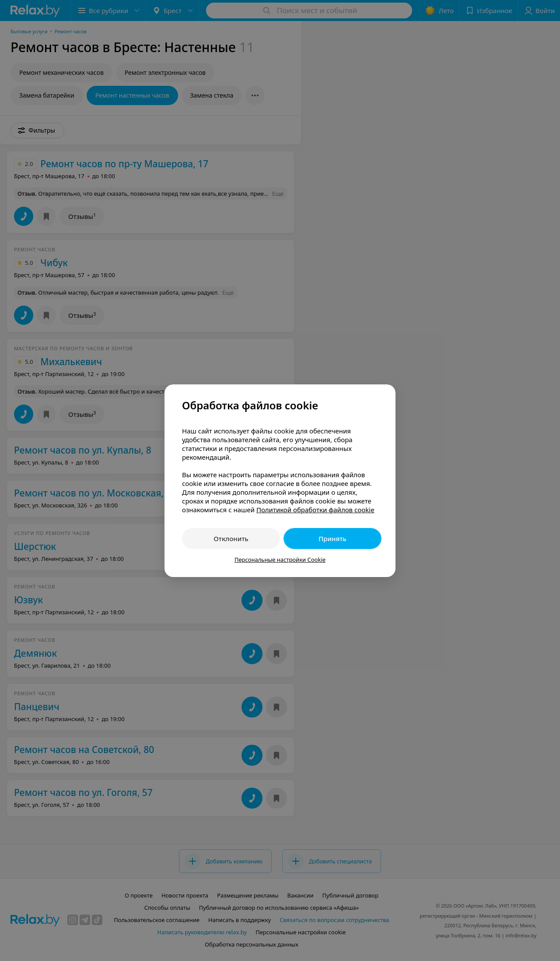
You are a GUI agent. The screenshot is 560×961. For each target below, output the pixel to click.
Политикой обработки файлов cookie (315, 510)
